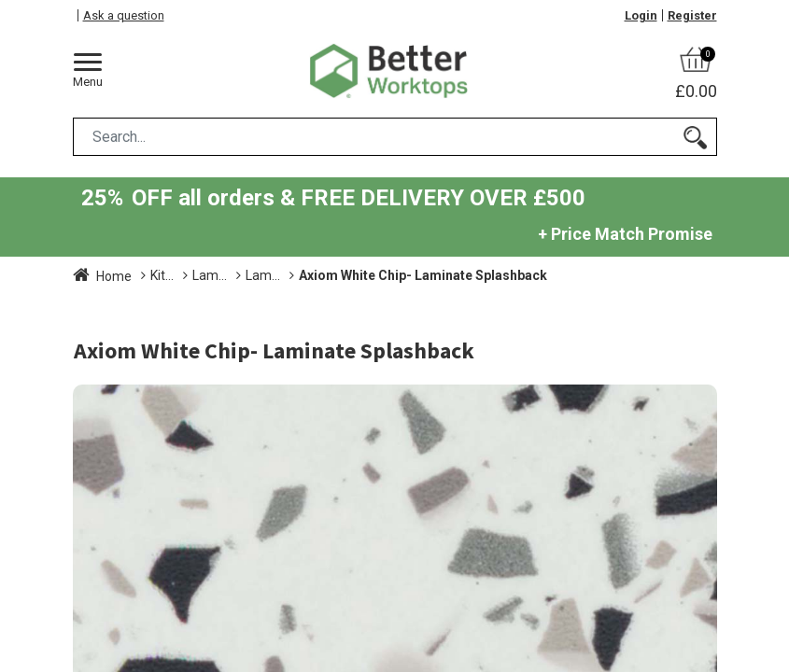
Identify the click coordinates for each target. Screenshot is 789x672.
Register (692, 15)
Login (641, 15)
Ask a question (124, 15)
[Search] (695, 137)
